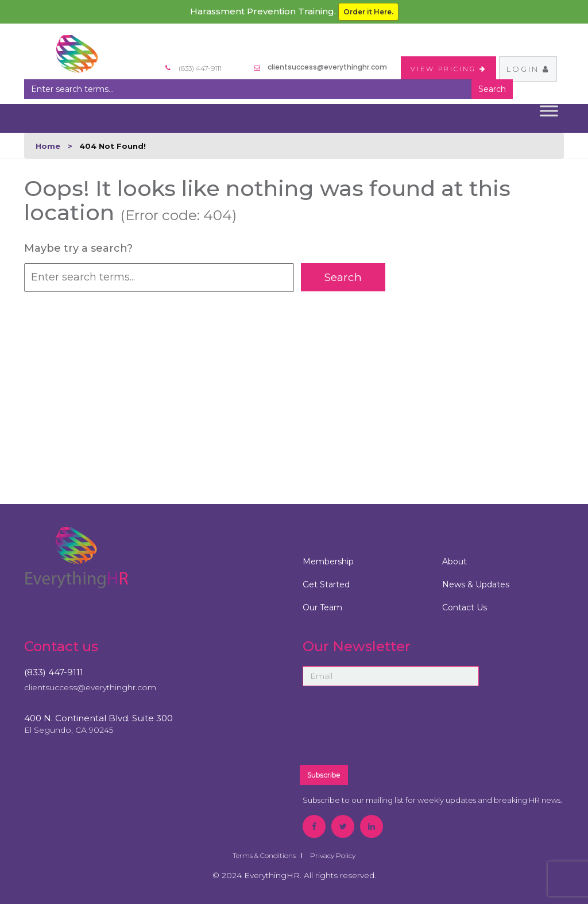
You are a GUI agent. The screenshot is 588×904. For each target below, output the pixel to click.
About (454, 561)
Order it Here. (368, 12)
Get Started (326, 584)
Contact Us (465, 607)
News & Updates (476, 584)
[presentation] (419, 730)
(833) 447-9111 (54, 672)
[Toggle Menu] (549, 111)
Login (528, 69)
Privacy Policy (333, 855)
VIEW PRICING (448, 69)
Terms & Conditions (264, 855)
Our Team (322, 607)
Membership (328, 561)
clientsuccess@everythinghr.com (327, 67)
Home (48, 146)
